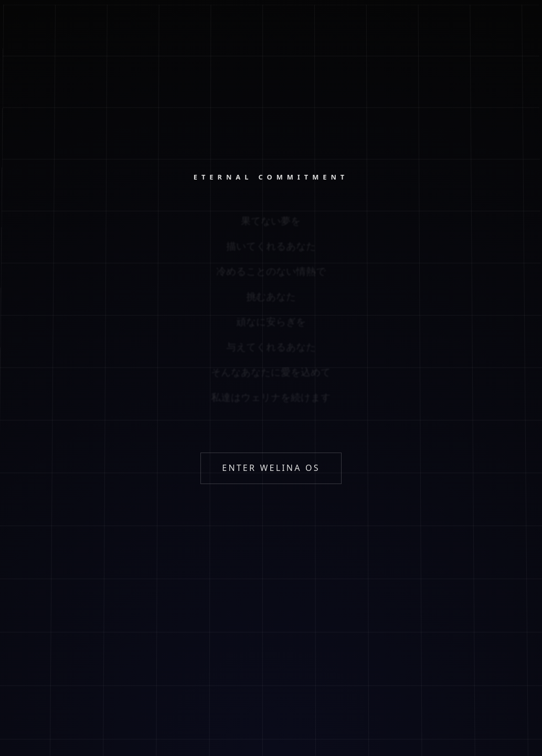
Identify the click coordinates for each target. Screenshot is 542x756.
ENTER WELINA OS (271, 468)
